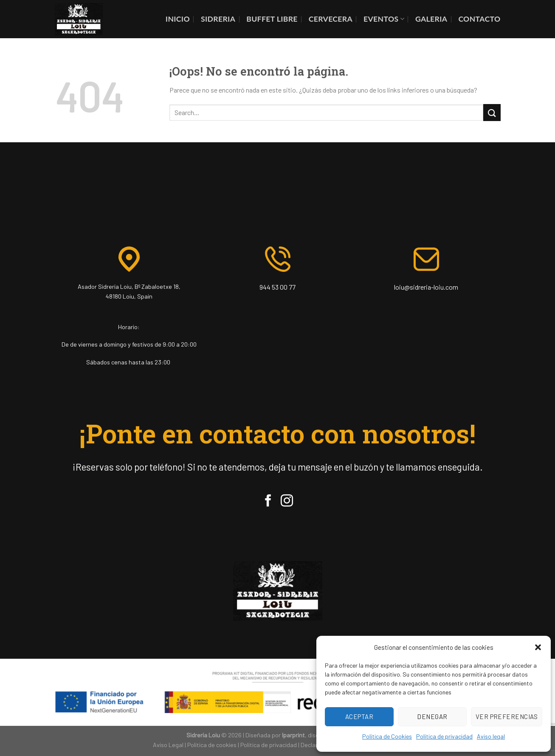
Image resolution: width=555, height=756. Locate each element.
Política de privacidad (444, 736)
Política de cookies (212, 745)
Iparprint (293, 735)
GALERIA (431, 19)
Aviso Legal (168, 745)
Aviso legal (491, 736)
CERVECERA (331, 19)
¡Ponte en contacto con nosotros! (277, 433)
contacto (479, 19)
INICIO (178, 19)
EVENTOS (384, 19)
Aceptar (359, 717)
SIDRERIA (218, 19)
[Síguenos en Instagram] (287, 502)
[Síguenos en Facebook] (268, 502)
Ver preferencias (507, 717)
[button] (538, 647)
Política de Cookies (387, 736)
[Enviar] (492, 112)
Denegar (432, 717)
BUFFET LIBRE (272, 19)
